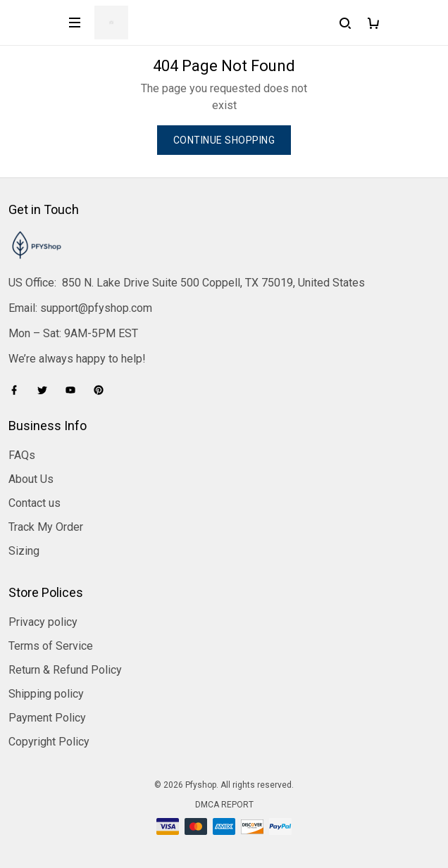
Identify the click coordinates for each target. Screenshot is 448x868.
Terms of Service (51, 646)
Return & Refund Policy (65, 670)
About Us (31, 479)
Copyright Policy (49, 742)
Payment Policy (47, 718)
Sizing (24, 551)
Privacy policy (43, 622)
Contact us (35, 503)
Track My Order (46, 527)
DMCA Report (224, 805)
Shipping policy (46, 694)
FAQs (22, 455)
